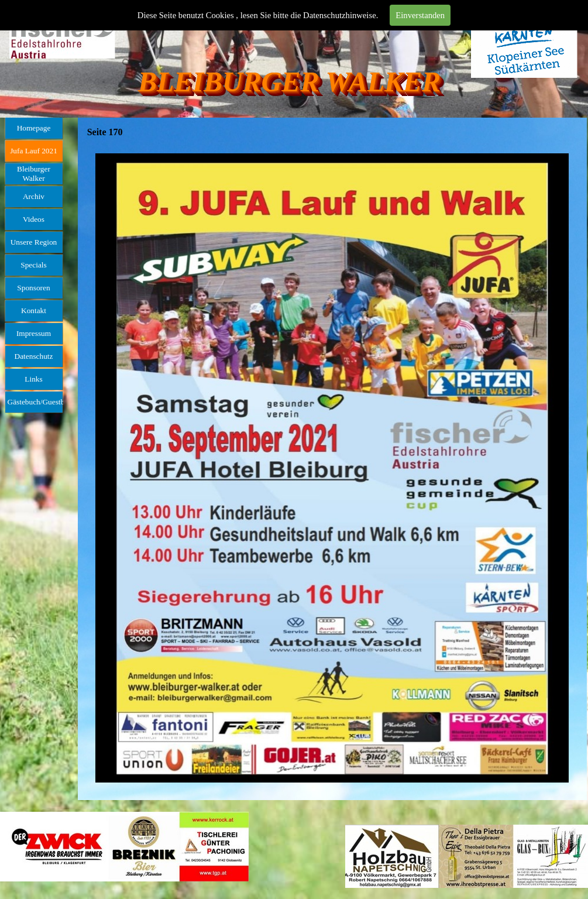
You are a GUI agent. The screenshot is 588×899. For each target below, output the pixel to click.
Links (33, 379)
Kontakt (34, 310)
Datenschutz (34, 356)
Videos (34, 219)
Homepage (34, 128)
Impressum (34, 333)
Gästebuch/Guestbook (42, 402)
